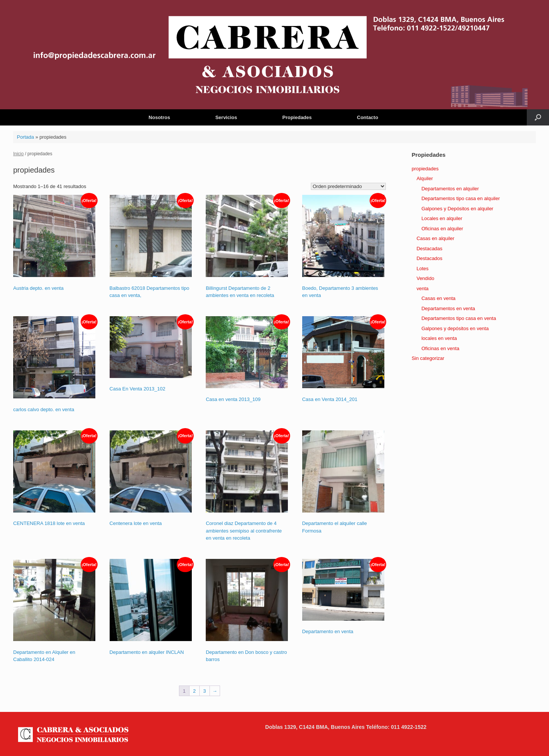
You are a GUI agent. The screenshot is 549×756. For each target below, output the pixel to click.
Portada (26, 137)
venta (422, 288)
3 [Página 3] (204, 691)
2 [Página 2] (194, 691)
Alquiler (424, 178)
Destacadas (429, 249)
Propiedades (297, 117)
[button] (538, 117)
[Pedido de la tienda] (348, 186)
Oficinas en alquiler (442, 229)
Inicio (18, 154)
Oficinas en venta (440, 348)
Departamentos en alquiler (450, 189)
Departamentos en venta (448, 308)
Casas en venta (438, 298)
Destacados (429, 258)
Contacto (367, 117)
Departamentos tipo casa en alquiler (460, 198)
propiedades (425, 169)
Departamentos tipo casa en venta (459, 318)
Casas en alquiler (435, 238)
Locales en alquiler (442, 218)
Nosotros (159, 117)
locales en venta (439, 338)
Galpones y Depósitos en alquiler (457, 209)
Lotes (422, 269)
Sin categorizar (428, 358)
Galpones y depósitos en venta (455, 328)
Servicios (226, 117)
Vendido (425, 278)
